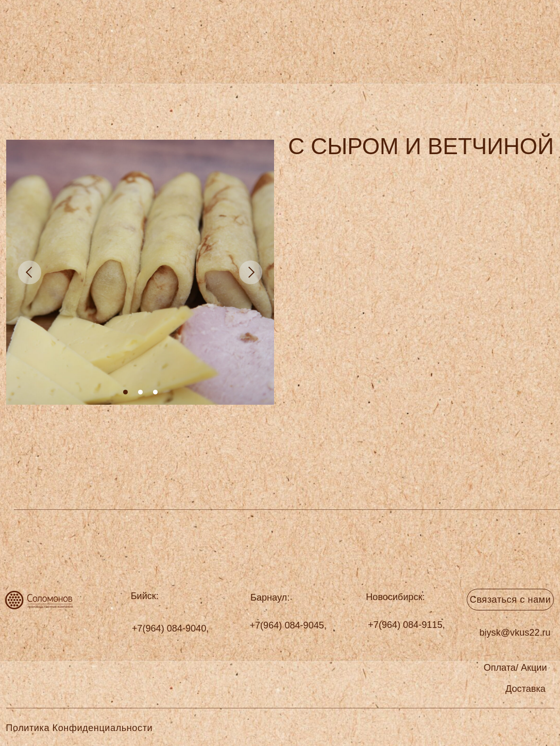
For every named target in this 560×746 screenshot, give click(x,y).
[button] (525, 689)
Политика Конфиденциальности (79, 728)
